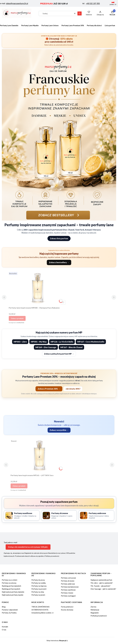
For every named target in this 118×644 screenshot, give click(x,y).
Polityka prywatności (99, 616)
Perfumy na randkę (39, 583)
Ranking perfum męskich (11, 589)
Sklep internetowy (56, 641)
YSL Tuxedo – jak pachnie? (100, 586)
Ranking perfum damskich (11, 586)
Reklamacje (95, 610)
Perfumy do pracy (38, 580)
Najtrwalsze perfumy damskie (13, 592)
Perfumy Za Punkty (9, 613)
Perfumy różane (67, 593)
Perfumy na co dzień (10, 580)
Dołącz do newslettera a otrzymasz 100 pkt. (28, 547)
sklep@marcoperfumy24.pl (17, 4)
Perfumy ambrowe (68, 584)
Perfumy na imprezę (39, 586)
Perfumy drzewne (68, 581)
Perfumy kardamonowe (70, 587)
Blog (4, 607)
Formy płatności (67, 607)
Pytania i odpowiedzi (10, 610)
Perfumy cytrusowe (68, 578)
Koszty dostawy (67, 610)
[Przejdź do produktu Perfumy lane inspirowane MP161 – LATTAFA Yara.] (39, 456)
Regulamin (95, 613)
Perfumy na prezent (39, 589)
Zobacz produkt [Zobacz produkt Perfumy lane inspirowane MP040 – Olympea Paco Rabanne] (17, 318)
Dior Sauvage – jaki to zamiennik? (103, 589)
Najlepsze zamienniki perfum (101, 580)
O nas (4, 630)
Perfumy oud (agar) (68, 596)
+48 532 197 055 (93, 4)
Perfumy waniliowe (68, 590)
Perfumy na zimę (38, 592)
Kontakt (5, 627)
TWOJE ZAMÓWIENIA (40, 607)
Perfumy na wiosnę (9, 583)
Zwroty (93, 607)
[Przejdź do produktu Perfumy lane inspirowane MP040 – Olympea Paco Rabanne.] (38, 288)
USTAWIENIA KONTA (40, 610)
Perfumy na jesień (38, 595)
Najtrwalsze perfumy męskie (13, 595)
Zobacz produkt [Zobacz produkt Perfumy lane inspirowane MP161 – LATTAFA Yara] (19, 486)
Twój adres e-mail (10, 542)
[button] (80, 13)
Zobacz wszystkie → (59, 430)
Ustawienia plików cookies (42, 613)
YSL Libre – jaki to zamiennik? (102, 583)
